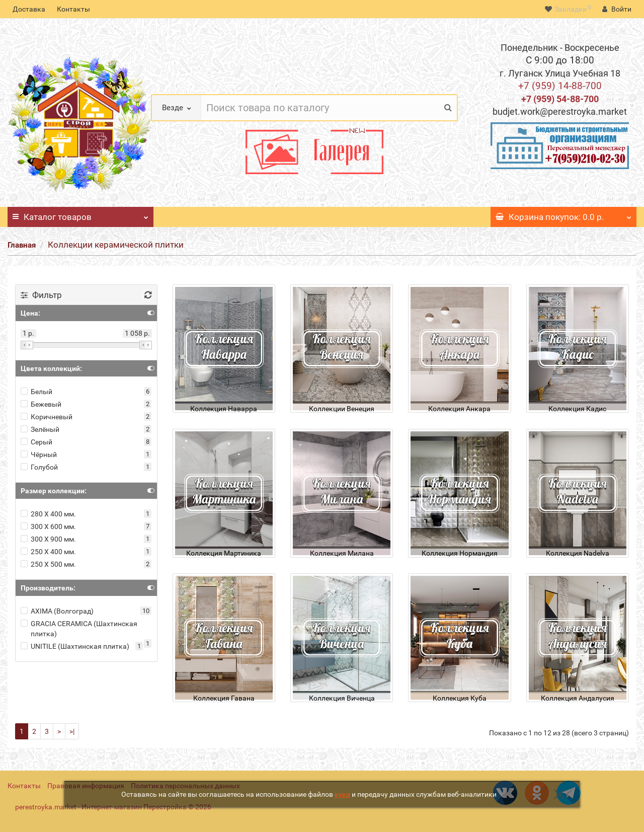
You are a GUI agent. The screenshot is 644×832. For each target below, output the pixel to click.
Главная (22, 245)
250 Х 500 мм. (48, 564)
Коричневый (47, 417)
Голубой (39, 467)
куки (342, 794)
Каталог (80, 214)
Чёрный (39, 455)
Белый (36, 392)
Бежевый (41, 404)
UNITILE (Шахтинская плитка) (75, 646)
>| (72, 731)
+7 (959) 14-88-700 (560, 86)
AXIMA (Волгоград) (57, 611)
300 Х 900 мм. (48, 539)
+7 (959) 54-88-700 (560, 99)
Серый (36, 442)
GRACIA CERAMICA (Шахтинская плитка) (79, 629)
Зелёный (40, 429)
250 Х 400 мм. (48, 552)
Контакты (73, 9)
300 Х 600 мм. (48, 526)
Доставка (29, 9)
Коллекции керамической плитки (116, 245)
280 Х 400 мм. (48, 514)
